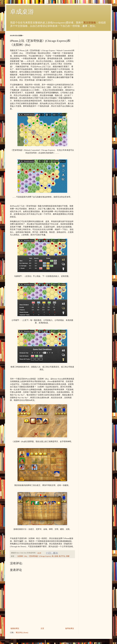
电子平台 (62, 556)
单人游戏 (55, 556)
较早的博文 (70, 628)
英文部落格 (90, 23)
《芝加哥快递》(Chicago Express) (39, 556)
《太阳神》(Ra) (22, 556)
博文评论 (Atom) (22, 633)
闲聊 (68, 556)
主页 (42, 628)
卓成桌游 (22, 12)
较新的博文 (15, 628)
